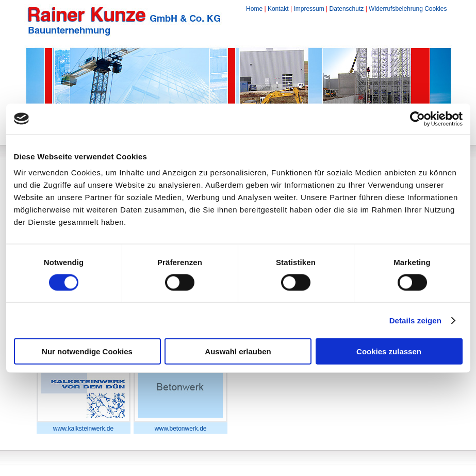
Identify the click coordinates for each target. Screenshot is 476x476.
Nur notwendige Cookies (87, 351)
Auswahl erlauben (238, 351)
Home (254, 9)
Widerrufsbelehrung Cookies (408, 9)
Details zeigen (415, 320)
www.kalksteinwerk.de (83, 429)
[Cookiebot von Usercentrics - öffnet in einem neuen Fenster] (417, 119)
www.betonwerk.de (181, 429)
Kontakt (278, 9)
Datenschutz (347, 9)
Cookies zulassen (389, 351)
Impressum (309, 9)
